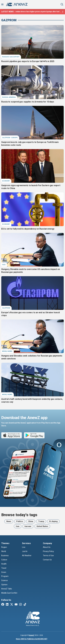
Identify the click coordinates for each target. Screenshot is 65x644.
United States (42, 526)
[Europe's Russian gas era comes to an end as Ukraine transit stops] (32, 293)
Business (5, 556)
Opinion (4, 585)
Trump (41, 521)
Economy (6, 181)
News (9, 521)
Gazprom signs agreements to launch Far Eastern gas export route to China (31, 187)
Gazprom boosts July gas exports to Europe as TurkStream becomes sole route (30, 144)
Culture (4, 560)
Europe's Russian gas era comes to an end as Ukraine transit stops (31, 314)
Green (4, 572)
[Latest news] (62, 12)
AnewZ (32, 635)
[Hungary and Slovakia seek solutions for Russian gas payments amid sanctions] (32, 336)
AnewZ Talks (7, 589)
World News (7, 351)
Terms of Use (48, 556)
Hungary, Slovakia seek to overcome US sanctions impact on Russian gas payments (31, 271)
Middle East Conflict (9, 593)
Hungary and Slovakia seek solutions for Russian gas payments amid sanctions (32, 357)
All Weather (27, 556)
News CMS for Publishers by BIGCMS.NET (32, 639)
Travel (4, 568)
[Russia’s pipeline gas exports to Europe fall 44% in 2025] (32, 42)
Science (5, 580)
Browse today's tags (19, 515)
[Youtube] (16, 605)
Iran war (28, 526)
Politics (20, 521)
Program (5, 576)
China (31, 521)
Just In (25, 551)
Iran (18, 526)
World (4, 551)
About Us (47, 547)
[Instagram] (20, 605)
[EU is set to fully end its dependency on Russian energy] (32, 209)
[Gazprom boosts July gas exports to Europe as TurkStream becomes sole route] (32, 123)
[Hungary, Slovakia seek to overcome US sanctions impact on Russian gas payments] (32, 250)
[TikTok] (25, 605)
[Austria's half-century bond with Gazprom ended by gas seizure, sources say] (32, 380)
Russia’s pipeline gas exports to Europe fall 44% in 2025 (28, 61)
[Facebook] (3, 605)
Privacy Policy (48, 551)
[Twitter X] (12, 605)
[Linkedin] (7, 605)
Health (4, 564)
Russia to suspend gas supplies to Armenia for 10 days (28, 102)
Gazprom (9, 20)
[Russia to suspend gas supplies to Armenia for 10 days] (32, 82)
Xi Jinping (53, 521)
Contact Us (47, 560)
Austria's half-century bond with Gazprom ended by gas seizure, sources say (32, 400)
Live (24, 547)
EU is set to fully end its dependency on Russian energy (28, 229)
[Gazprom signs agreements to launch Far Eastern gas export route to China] (32, 166)
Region (4, 547)
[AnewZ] (33, 619)
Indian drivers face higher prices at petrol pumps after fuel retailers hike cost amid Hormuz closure (38, 12)
